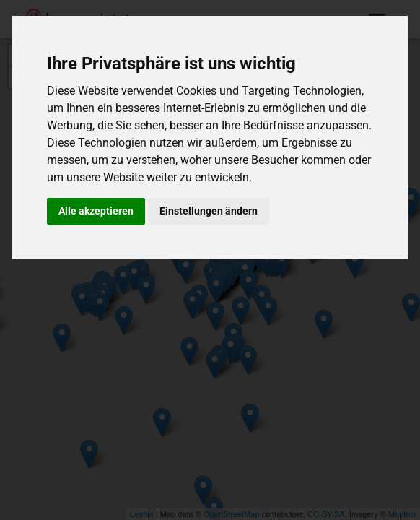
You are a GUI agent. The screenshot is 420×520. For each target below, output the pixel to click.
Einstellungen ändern (209, 211)
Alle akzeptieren (96, 211)
